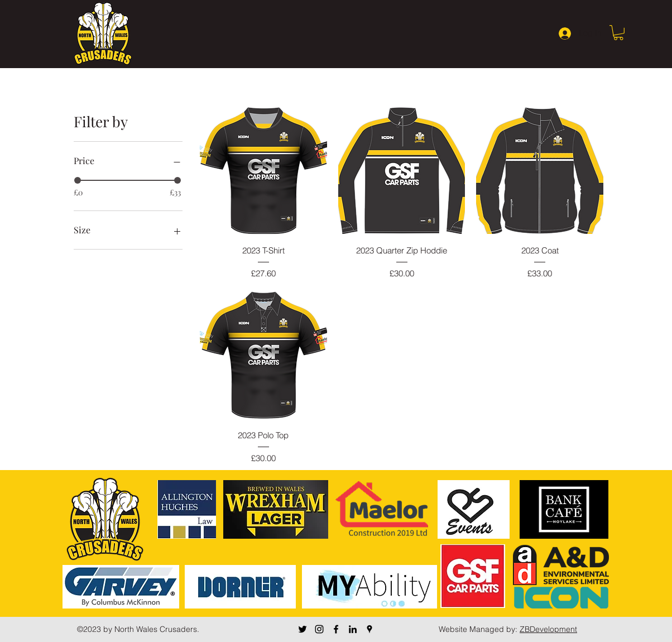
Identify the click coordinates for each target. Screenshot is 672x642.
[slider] (78, 180)
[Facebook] (336, 629)
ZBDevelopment (548, 629)
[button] (618, 33)
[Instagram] (319, 629)
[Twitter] (303, 629)
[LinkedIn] (353, 629)
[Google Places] (369, 629)
